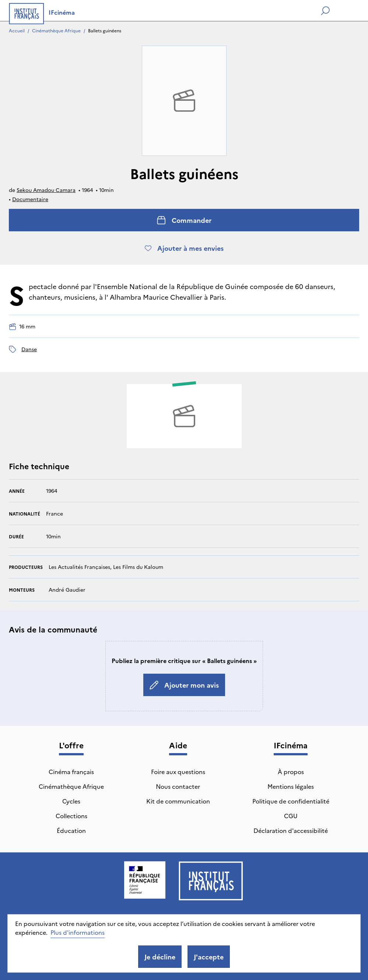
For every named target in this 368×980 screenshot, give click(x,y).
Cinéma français (71, 771)
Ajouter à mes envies (184, 248)
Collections (71, 816)
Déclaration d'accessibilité (291, 830)
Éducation (71, 830)
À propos (291, 771)
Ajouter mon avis (184, 685)
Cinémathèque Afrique (56, 30)
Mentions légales (291, 786)
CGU (291, 816)
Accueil (17, 30)
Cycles (71, 801)
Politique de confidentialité (291, 801)
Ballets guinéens (105, 30)
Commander (184, 220)
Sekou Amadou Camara (46, 190)
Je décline (160, 957)
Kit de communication (178, 801)
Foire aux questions (178, 771)
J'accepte (209, 957)
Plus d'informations (78, 932)
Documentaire (30, 199)
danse (29, 349)
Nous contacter (178, 786)
